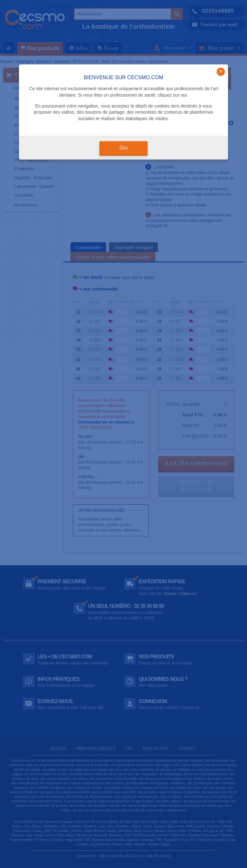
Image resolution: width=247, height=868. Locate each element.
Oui (124, 148)
